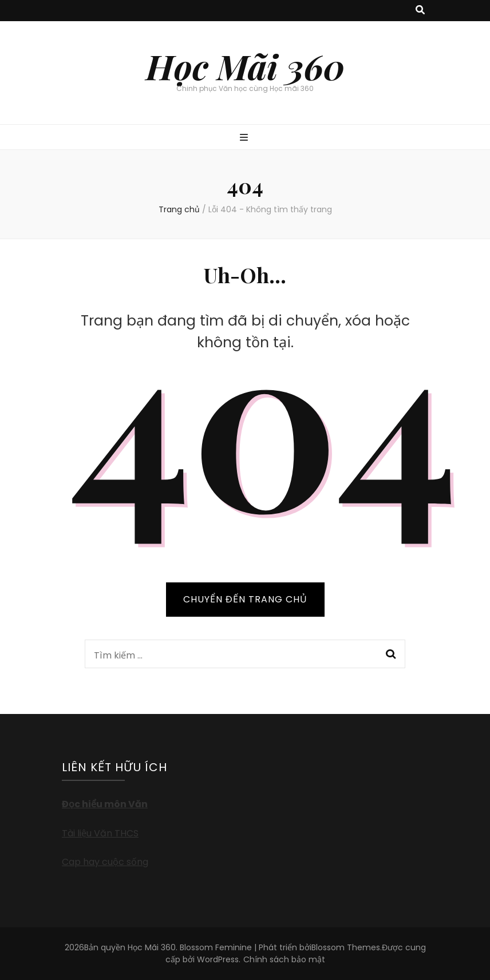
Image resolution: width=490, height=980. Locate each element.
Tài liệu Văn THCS (100, 833)
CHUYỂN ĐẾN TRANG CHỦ (245, 599)
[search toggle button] (420, 11)
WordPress (218, 959)
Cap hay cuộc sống (105, 862)
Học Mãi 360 (245, 66)
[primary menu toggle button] (245, 138)
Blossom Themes (346, 947)
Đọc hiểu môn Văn (105, 804)
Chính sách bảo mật (284, 959)
